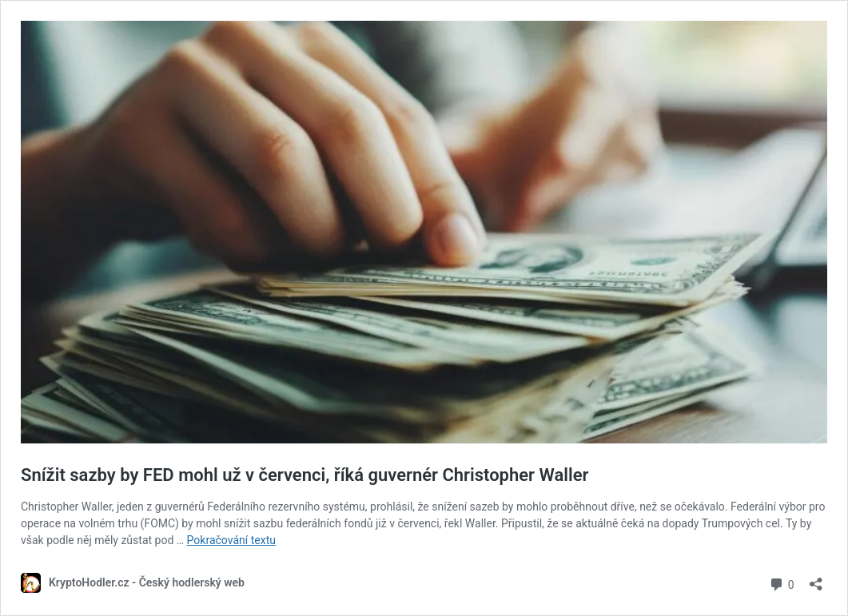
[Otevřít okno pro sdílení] (816, 579)
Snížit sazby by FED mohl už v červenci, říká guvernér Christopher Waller (305, 475)
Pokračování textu (231, 540)
